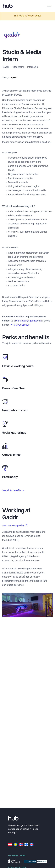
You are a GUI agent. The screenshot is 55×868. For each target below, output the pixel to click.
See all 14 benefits (13, 491)
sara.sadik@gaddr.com (28, 321)
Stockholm (18, 67)
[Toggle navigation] (49, 6)
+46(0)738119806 (20, 325)
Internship (33, 67)
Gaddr (6, 67)
